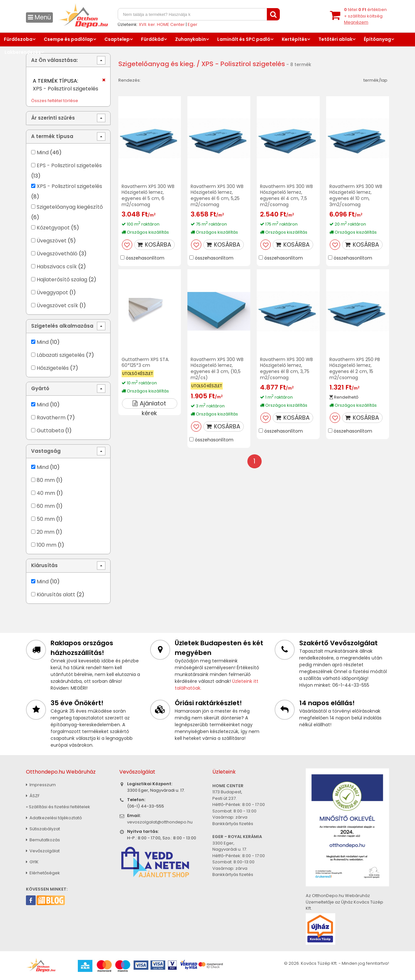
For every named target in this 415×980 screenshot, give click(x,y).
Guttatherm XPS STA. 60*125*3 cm (145, 362)
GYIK (32, 862)
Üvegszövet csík (57, 305)
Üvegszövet (52, 241)
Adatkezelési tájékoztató (54, 818)
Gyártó (40, 388)
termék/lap (375, 80)
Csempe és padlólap (68, 39)
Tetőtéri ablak (335, 39)
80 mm (46, 480)
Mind (43, 152)
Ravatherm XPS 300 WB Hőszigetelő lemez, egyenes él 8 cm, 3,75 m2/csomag (286, 369)
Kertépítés (294, 39)
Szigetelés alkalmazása (62, 326)
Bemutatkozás (43, 840)
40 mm (46, 493)
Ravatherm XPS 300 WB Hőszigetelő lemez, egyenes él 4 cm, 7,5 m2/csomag (286, 196)
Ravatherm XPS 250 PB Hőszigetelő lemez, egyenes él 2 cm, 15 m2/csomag (355, 369)
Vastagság (46, 451)
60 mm (46, 506)
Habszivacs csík (57, 267)
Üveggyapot (52, 292)
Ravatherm (51, 418)
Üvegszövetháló (57, 254)
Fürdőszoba (18, 39)
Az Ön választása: (54, 60)
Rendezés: (130, 80)
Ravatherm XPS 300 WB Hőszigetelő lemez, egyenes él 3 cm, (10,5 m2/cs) (217, 369)
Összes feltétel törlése (55, 101)
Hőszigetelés (53, 368)
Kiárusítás (44, 565)
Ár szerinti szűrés (53, 118)
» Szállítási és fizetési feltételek (58, 807)
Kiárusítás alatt (56, 595)
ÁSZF (33, 796)
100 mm (47, 545)
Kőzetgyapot (53, 228)
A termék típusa (52, 136)
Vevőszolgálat (43, 851)
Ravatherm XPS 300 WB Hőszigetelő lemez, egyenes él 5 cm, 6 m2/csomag (148, 196)
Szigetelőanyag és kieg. (157, 64)
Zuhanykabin (190, 39)
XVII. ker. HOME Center (162, 24)
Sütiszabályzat (43, 829)
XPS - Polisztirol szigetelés (69, 186)
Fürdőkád (152, 39)
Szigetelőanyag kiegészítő (70, 207)
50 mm (46, 519)
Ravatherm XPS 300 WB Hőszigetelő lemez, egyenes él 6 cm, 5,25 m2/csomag (217, 196)
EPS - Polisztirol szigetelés (69, 165)
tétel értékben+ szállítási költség (365, 16)
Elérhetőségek (43, 873)
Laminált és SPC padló (244, 39)
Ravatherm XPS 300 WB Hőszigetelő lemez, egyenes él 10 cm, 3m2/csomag (356, 196)
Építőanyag (377, 39)
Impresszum (41, 785)
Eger (193, 24)
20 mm (46, 532)
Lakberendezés (23, 52)
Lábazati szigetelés (61, 355)
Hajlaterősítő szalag (62, 280)
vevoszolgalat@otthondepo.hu (160, 822)
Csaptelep (117, 39)
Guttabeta (50, 431)
